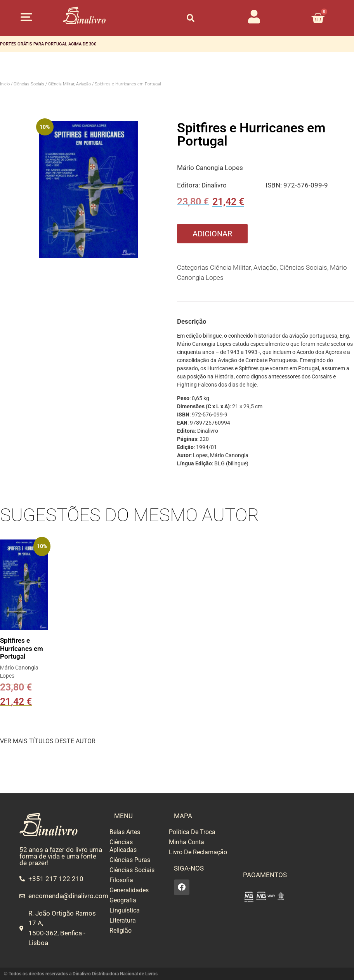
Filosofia (121, 880)
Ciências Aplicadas (123, 846)
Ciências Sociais (29, 84)
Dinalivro (214, 185)
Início (5, 84)
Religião (121, 931)
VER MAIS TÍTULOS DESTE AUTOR (48, 741)
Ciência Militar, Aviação (69, 84)
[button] (27, 17)
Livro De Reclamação (198, 852)
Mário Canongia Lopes (210, 168)
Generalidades (129, 890)
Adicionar (212, 234)
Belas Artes (125, 832)
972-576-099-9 (306, 185)
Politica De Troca (192, 832)
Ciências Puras (130, 860)
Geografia (123, 900)
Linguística (125, 910)
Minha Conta (187, 842)
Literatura (123, 920)
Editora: (189, 185)
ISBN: (274, 185)
